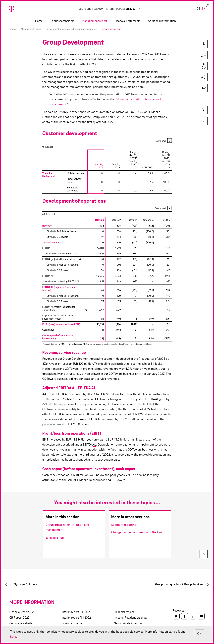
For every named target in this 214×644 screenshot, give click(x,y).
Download (160, 141)
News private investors (128, 624)
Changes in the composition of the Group (138, 532)
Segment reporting (124, 525)
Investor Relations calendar (131, 618)
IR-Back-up (56, 538)
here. (13, 637)
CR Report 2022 (19, 618)
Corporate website (21, 624)
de (198, 9)
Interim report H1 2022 (76, 612)
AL (66, 394)
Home (13, 29)
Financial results (124, 612)
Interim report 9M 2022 (76, 618)
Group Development (111, 29)
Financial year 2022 (21, 612)
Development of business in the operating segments (71, 29)
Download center (72, 624)
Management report (31, 29)
